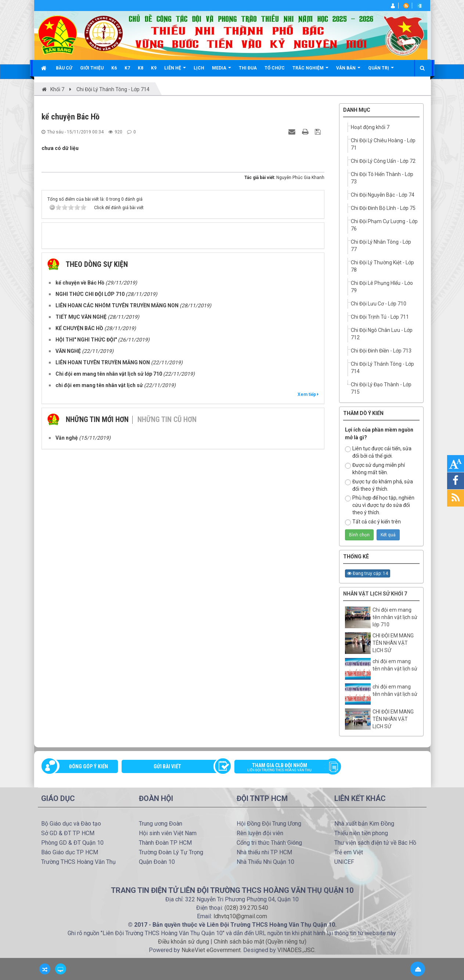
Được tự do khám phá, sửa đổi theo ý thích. (379, 485)
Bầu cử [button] (64, 68)
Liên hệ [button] (175, 71)
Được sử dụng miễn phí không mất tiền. (375, 469)
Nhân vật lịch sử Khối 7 (375, 594)
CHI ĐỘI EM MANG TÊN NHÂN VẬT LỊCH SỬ (393, 643)
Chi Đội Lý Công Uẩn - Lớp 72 (383, 161)
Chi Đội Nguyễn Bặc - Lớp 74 (383, 195)
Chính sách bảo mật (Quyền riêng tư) (260, 942)
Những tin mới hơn (97, 419)
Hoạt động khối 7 (370, 127)
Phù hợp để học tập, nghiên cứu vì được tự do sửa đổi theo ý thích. (380, 505)
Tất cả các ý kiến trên (373, 522)
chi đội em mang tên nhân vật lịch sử (395, 665)
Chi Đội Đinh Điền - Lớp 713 (381, 351)
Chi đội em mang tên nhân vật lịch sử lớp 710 (395, 617)
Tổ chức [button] (275, 68)
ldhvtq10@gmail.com (240, 916)
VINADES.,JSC (296, 950)
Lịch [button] (199, 68)
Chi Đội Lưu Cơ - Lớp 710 (379, 304)
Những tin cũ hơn (167, 419)
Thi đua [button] (248, 68)
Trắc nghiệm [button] (310, 71)
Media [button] (222, 71)
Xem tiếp (308, 394)
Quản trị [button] (381, 71)
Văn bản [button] (348, 71)
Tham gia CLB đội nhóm (285, 768)
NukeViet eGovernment (211, 950)
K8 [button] (141, 68)
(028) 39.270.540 (246, 908)
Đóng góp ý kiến (89, 766)
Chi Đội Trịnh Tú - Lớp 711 (380, 317)
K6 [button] (114, 68)
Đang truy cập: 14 (368, 573)
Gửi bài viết (167, 766)
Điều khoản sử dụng (184, 942)
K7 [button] (127, 68)
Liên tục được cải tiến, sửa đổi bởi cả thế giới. (378, 452)
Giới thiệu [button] (92, 68)
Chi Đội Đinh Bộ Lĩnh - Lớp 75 (383, 208)
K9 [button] (154, 68)
